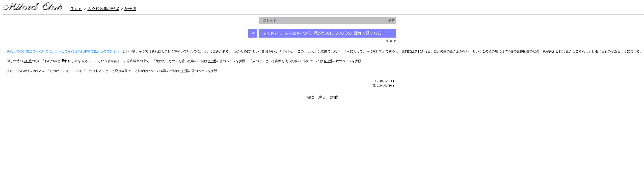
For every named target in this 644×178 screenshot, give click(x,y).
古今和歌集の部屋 (103, 9)
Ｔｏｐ (76, 9)
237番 (212, 61)
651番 (328, 61)
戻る (322, 97)
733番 (28, 61)
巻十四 (130, 9)
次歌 (334, 97)
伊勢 (391, 20)
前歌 (310, 97)
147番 (184, 71)
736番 (509, 51)
